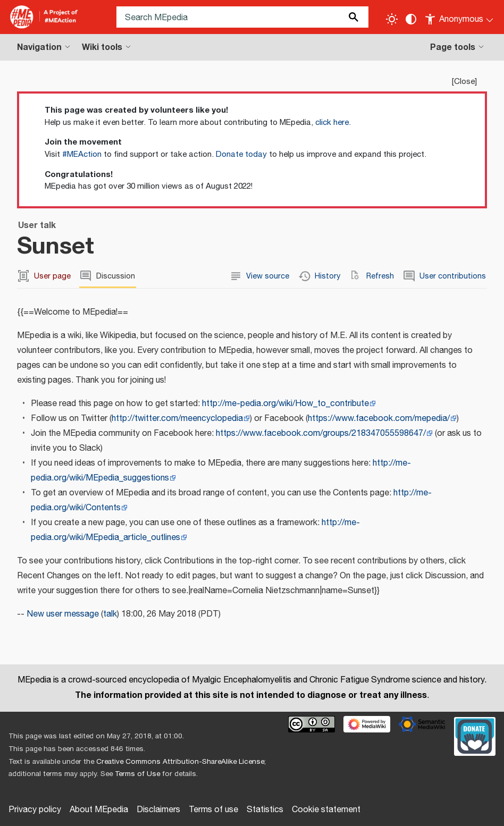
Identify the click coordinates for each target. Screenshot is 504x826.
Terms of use (213, 810)
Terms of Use (137, 774)
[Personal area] (460, 17)
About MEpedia (99, 810)
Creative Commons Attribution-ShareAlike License (180, 762)
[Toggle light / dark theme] (392, 19)
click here (332, 123)
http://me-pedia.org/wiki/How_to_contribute (285, 404)
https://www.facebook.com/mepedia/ (379, 419)
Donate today (241, 154)
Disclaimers (158, 810)
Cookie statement (326, 810)
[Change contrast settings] (411, 19)
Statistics (265, 810)
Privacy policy (35, 810)
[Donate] (475, 735)
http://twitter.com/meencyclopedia (177, 419)
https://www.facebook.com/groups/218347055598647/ (321, 433)
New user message (63, 614)
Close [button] (464, 82)
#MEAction (82, 154)
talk (110, 614)
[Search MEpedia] (242, 17)
